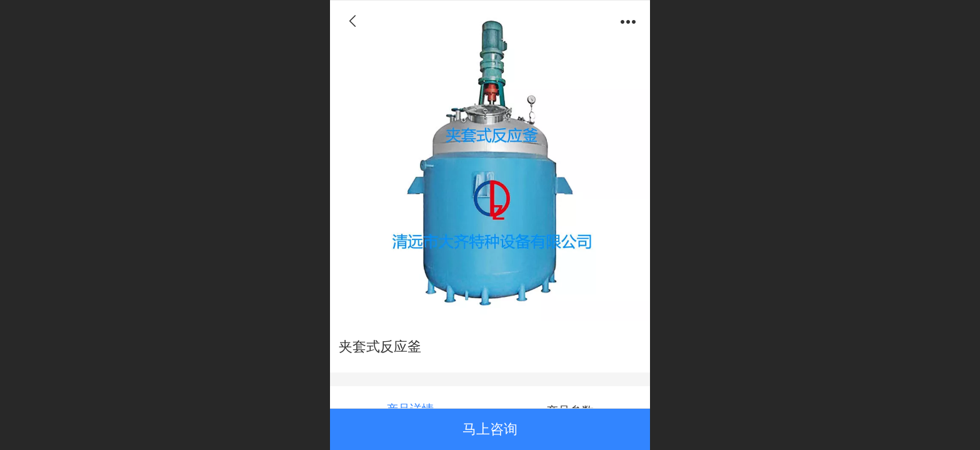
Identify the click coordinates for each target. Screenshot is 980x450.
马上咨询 (490, 429)
